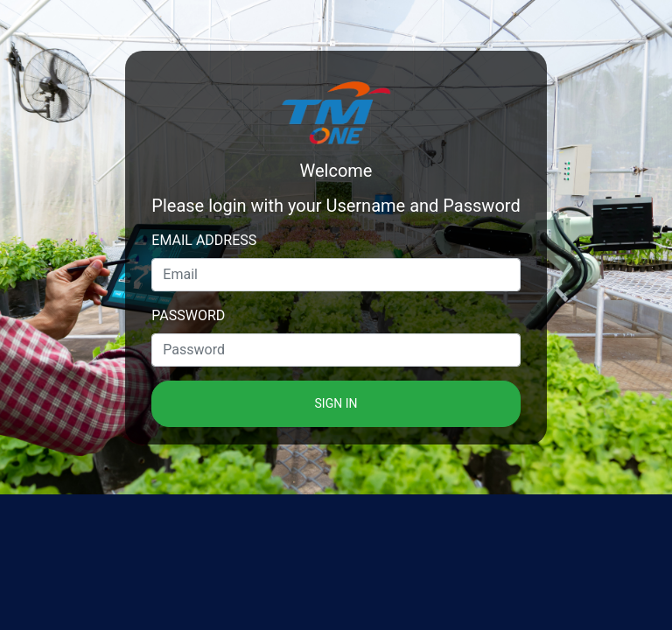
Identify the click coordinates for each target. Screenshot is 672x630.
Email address (204, 240)
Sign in (336, 403)
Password (188, 315)
